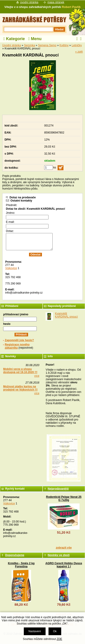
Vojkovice (11, 268)
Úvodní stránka (12, 45)
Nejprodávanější (58, 489)
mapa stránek (56, 2)
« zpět (79, 52)
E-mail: (10, 222)
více (37, 376)
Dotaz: (10, 231)
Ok (55, 631)
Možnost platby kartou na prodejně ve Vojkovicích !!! (20, 388)
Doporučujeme (15, 555)
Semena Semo (47, 45)
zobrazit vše (64, 548)
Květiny (64, 45)
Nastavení (35, 631)
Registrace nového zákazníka (17, 346)
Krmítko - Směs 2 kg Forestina (21, 565)
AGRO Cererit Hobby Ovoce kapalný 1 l (64, 565)
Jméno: (10, 213)
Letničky (77, 45)
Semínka (29, 45)
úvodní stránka (29, 2)
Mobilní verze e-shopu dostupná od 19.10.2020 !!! (20, 371)
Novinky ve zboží (59, 555)
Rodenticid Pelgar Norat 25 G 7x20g (64, 498)
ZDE (59, 639)
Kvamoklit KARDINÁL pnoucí (67, 315)
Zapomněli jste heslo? (19, 340)
